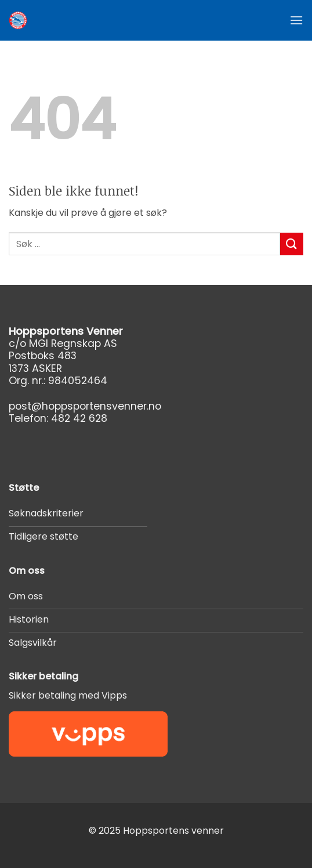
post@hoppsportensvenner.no (85, 406)
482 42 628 (79, 418)
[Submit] (292, 244)
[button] (296, 20)
